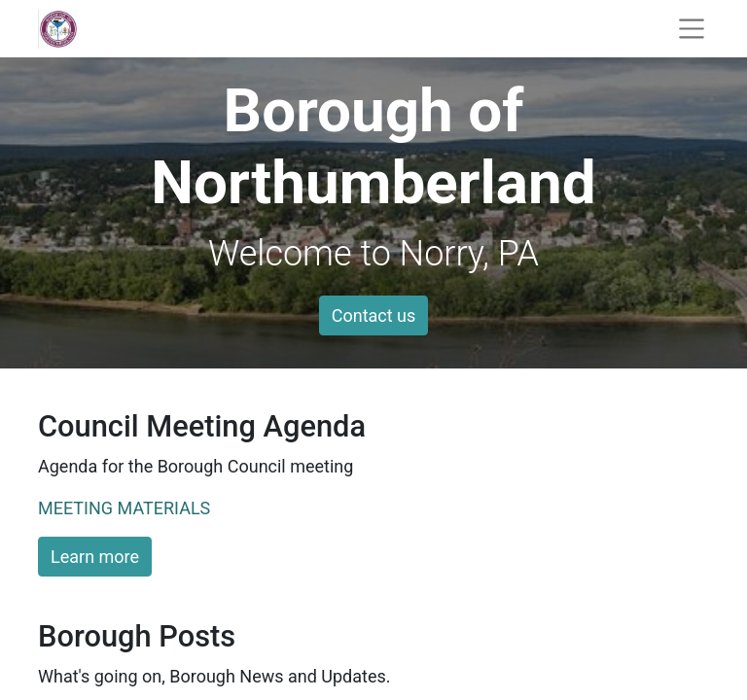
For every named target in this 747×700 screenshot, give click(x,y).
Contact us (374, 315)
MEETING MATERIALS (124, 508)
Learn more (95, 557)
